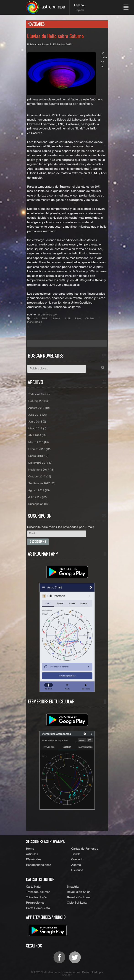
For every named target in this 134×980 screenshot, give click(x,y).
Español (79, 5)
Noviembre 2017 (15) (41, 470)
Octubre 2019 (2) (39, 401)
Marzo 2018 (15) (38, 442)
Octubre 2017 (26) (40, 477)
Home (30, 849)
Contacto (77, 860)
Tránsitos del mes (38, 892)
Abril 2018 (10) (37, 436)
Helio (45, 319)
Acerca (76, 865)
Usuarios (77, 870)
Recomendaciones (39, 865)
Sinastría (73, 887)
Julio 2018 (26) (37, 415)
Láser (78, 319)
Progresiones (35, 903)
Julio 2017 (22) (37, 497)
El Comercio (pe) (47, 315)
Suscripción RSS (39, 504)
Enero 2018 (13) (38, 456)
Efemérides (34, 860)
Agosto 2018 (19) (39, 408)
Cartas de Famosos (85, 849)
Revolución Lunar (79, 898)
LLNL (68, 319)
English (79, 10)
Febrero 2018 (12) (39, 449)
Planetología (35, 322)
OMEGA (90, 319)
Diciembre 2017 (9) (40, 463)
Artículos (32, 854)
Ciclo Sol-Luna (77, 903)
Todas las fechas (39, 394)
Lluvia (35, 319)
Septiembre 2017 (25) (42, 484)
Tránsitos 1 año (37, 898)
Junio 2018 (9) (37, 422)
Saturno (57, 319)
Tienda (76, 854)
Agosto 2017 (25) (39, 490)
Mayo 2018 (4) (37, 429)
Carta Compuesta (38, 908)
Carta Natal (34, 887)
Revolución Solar (78, 892)
